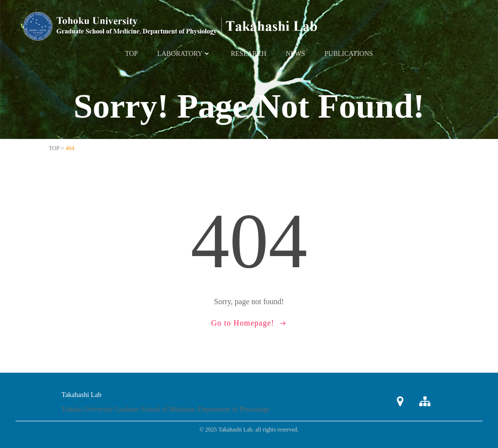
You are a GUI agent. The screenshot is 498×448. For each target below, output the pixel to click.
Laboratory (184, 54)
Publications (349, 54)
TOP (131, 54)
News (296, 54)
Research (248, 54)
